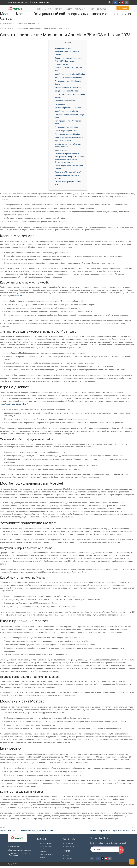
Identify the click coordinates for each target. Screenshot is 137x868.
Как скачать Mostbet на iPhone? (68, 173)
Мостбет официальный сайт (66, 112)
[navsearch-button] (109, 2)
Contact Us (96, 8)
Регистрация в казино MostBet (67, 135)
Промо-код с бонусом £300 (66, 132)
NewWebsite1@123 (7, 25)
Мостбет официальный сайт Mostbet (70, 75)
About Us (46, 8)
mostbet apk (34, 25)
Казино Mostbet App (63, 49)
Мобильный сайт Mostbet (65, 102)
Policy (87, 8)
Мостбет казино (61, 151)
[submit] (121, 851)
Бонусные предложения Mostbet (68, 109)
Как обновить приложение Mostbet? (70, 88)
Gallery (65, 8)
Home (38, 8)
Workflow (76, 8)
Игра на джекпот (62, 65)
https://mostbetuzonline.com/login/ (14, 405)
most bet (19, 297)
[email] (105, 850)
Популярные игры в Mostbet (66, 128)
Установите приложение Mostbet (68, 79)
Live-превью (60, 105)
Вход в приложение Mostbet (66, 92)
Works (56, 8)
